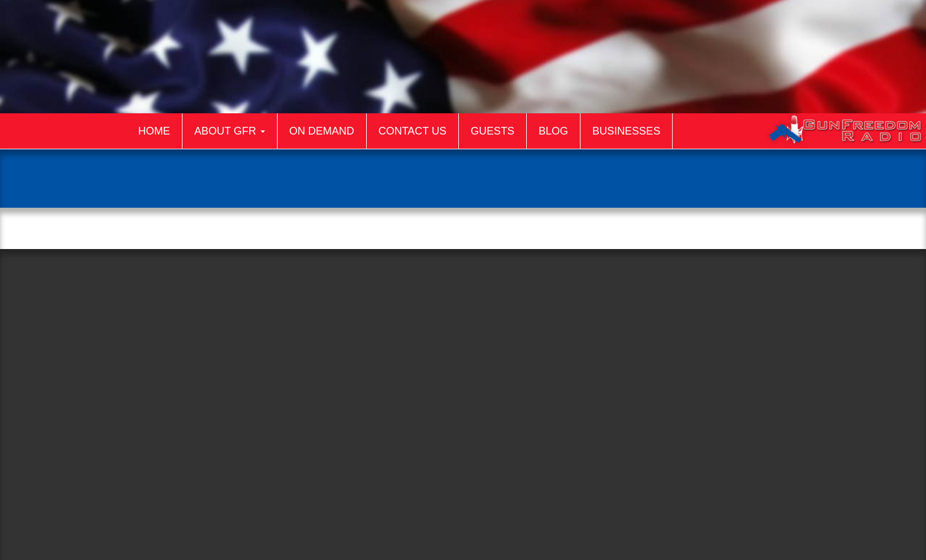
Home (154, 131)
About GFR (230, 131)
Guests (493, 131)
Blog (553, 131)
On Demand (322, 131)
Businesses (626, 131)
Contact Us (413, 131)
